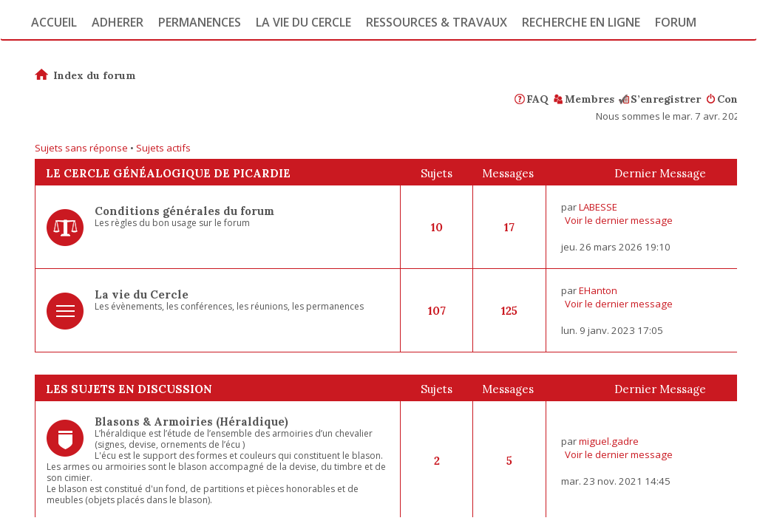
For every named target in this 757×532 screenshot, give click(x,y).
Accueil (54, 22)
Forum (676, 22)
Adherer (118, 22)
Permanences (200, 22)
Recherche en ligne (581, 22)
